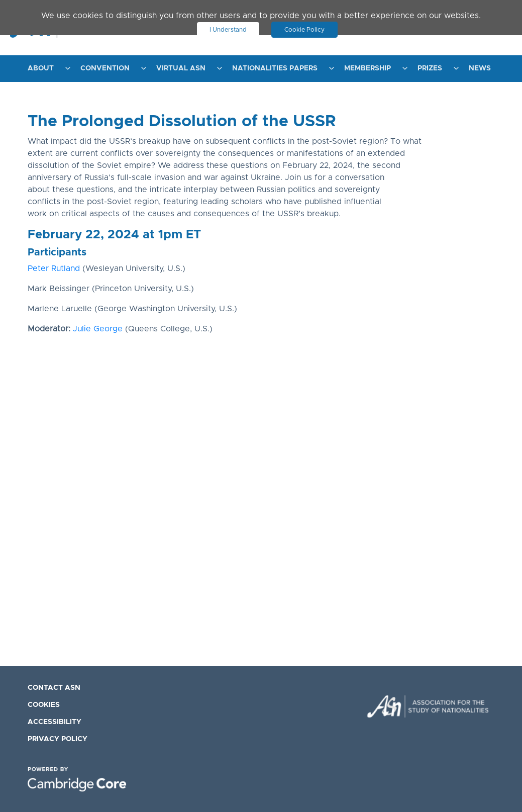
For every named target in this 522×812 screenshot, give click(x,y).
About (41, 68)
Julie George (98, 329)
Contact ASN (54, 688)
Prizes (430, 68)
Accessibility (55, 722)
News (480, 68)
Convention (105, 68)
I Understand (228, 30)
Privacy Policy (58, 739)
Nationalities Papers (275, 68)
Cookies (44, 705)
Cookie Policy (305, 30)
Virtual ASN (181, 68)
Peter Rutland (54, 268)
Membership (368, 68)
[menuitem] (46, 69)
